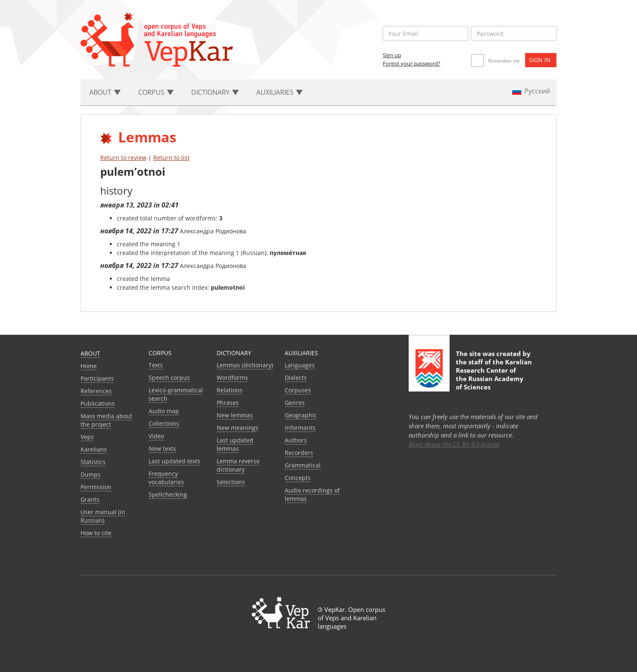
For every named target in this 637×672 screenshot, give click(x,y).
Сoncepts (298, 478)
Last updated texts (174, 461)
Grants (90, 499)
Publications (98, 403)
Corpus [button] (156, 92)
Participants (97, 378)
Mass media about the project (106, 420)
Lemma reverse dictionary (238, 465)
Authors (296, 440)
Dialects (296, 378)
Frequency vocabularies (166, 478)
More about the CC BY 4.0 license (454, 444)
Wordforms (232, 378)
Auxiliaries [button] (279, 92)
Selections (231, 482)
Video (156, 436)
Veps (87, 437)
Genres (295, 403)
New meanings (238, 428)
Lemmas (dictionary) (245, 365)
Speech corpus (169, 378)
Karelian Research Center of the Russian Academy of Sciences (494, 374)
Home (89, 366)
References (96, 391)
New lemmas (235, 415)
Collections (164, 423)
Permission (96, 487)
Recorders (299, 453)
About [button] (105, 92)
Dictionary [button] (215, 92)
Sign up (392, 55)
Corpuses (298, 390)
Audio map (164, 411)
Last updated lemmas (235, 444)
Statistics (93, 462)
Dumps (91, 474)
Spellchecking (168, 494)
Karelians (94, 449)
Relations (230, 390)
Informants (300, 428)
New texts (162, 448)
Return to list (171, 158)
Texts (156, 365)
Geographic (301, 415)
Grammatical (303, 465)
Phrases (228, 403)
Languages (300, 365)
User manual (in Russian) (103, 516)
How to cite (96, 533)
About (90, 353)
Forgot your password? (412, 63)
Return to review (123, 158)
